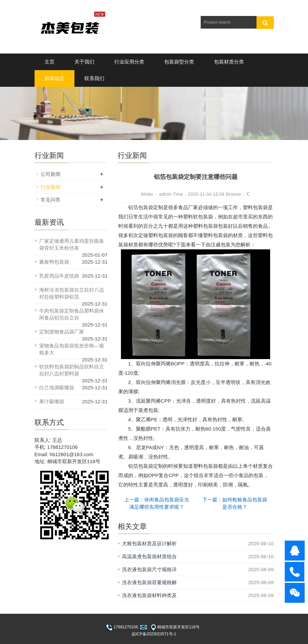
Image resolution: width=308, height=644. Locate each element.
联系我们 (94, 78)
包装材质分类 (229, 62)
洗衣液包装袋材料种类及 (149, 595)
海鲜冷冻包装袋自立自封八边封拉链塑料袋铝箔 (72, 293)
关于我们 (84, 62)
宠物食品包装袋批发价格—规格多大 (72, 349)
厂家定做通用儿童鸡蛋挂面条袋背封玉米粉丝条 (72, 244)
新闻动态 (54, 78)
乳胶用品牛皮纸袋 (59, 276)
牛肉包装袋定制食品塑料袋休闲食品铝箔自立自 (72, 314)
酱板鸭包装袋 (54, 262)
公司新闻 (51, 174)
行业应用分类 (129, 62)
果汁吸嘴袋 (52, 401)
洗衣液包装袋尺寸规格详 (149, 569)
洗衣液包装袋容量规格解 (149, 582)
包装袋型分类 (179, 62)
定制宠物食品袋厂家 (62, 332)
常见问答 (51, 200)
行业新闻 (51, 187)
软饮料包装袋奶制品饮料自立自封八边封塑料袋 (72, 370)
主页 (50, 62)
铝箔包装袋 (138, 207)
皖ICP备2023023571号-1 (154, 634)
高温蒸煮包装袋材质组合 (149, 556)
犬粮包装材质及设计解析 (149, 543)
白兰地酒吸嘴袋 (57, 387)
